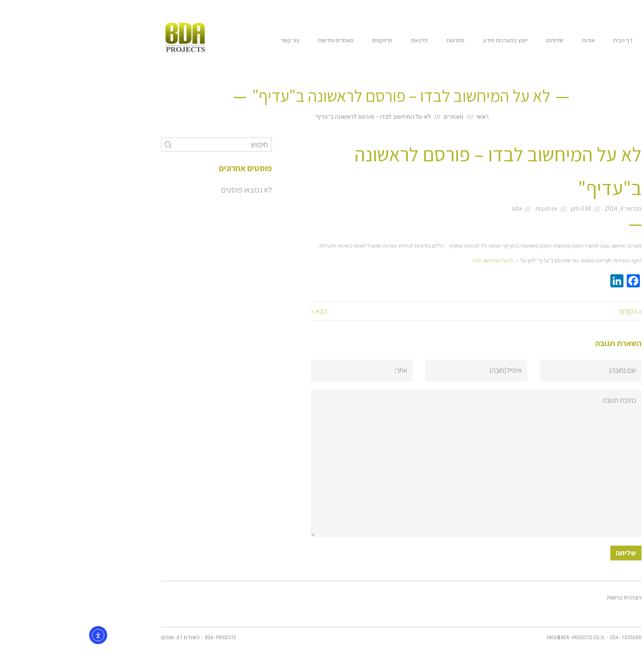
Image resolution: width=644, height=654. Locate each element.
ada (437, 208)
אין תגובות (467, 208)
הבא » (240, 311)
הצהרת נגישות (545, 598)
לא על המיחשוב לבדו (414, 260)
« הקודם (551, 311)
